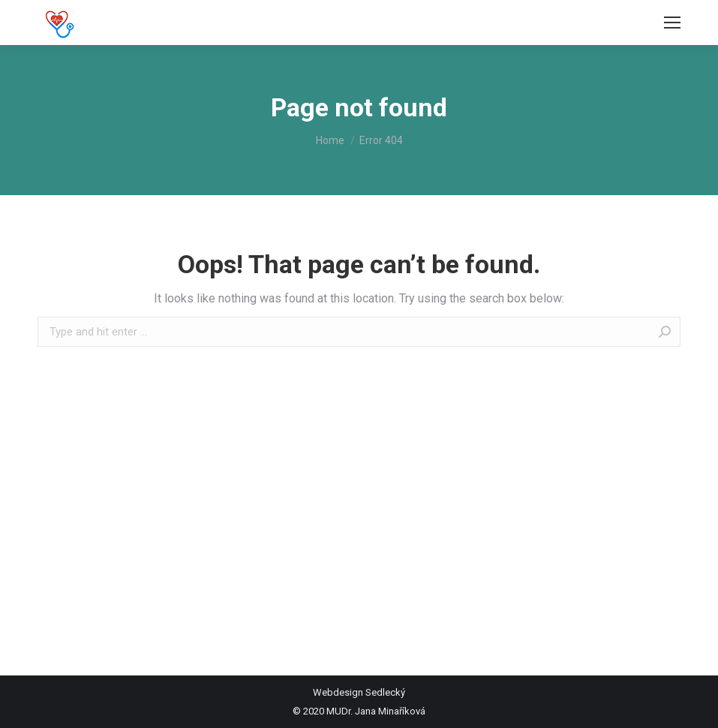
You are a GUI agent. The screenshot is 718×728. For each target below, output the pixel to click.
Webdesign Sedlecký (359, 692)
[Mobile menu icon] (672, 23)
